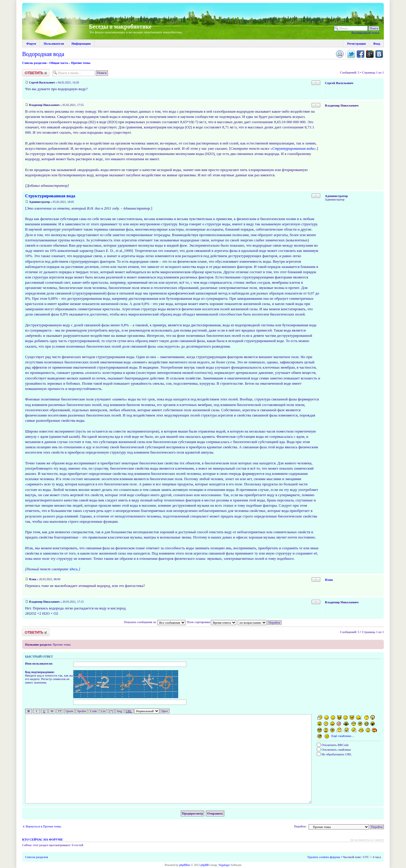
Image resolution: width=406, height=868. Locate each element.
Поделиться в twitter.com (351, 54)
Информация (81, 43)
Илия (33, 579)
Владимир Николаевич (44, 105)
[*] (111, 711)
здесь (74, 569)
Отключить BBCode (333, 745)
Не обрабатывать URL (334, 754)
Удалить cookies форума (324, 857)
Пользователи (54, 43)
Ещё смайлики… (343, 736)
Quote (70, 711)
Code (93, 711)
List (103, 711)
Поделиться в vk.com (379, 54)
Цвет (165, 711)
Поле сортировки (211, 622)
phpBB (204, 865)
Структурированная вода (50, 196)
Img (119, 711)
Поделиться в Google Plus (370, 54)
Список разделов (34, 63)
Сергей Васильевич (42, 82)
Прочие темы (80, 63)
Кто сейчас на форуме (42, 840)
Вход (377, 43)
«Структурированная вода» (293, 148)
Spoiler (82, 711)
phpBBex (185, 865)
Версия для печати (340, 54)
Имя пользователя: (39, 663)
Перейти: (300, 826)
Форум (31, 43)
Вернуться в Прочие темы (43, 826)
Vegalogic (224, 865)
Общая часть (59, 63)
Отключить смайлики (334, 750)
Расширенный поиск (365, 33)
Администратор (40, 202)
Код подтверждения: (40, 672)
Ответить (36, 73)
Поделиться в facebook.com (360, 54)
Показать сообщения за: (155, 622)
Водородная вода (43, 54)
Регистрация (357, 43)
